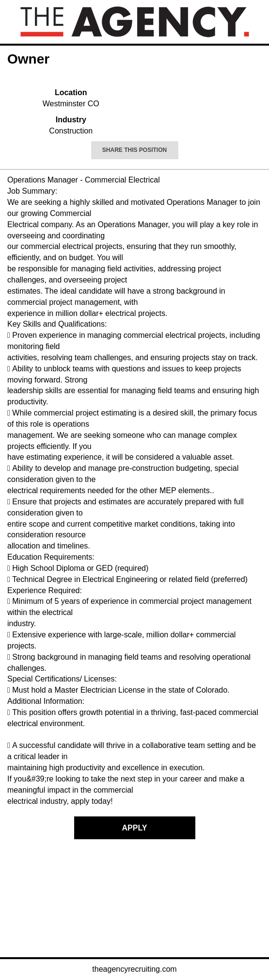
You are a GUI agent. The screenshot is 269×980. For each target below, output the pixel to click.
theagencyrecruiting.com (134, 969)
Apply (135, 828)
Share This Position (134, 150)
